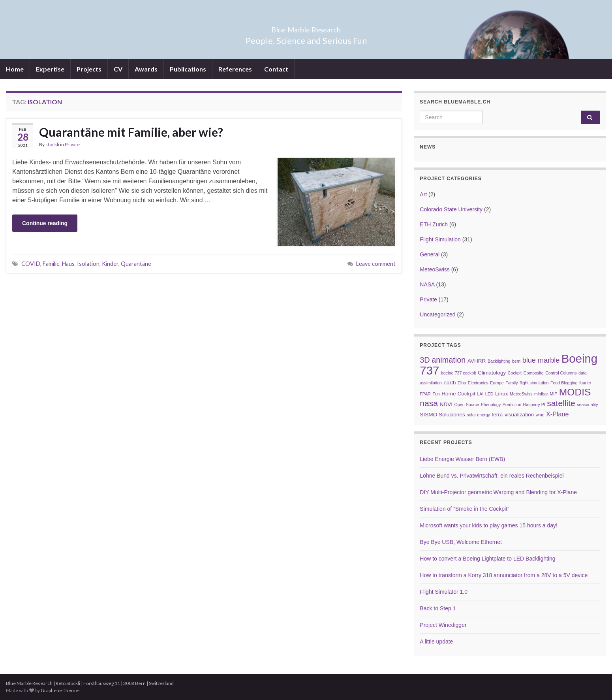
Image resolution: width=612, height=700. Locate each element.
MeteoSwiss (435, 269)
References (235, 69)
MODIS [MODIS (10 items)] (575, 392)
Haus (68, 264)
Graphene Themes (61, 690)
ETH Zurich (434, 224)
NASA (427, 284)
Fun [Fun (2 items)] (436, 394)
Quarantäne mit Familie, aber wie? (131, 132)
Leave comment (376, 264)
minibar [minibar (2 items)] (541, 394)
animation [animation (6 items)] (449, 360)
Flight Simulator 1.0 (444, 592)
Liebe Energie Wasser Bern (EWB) (462, 459)
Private (72, 144)
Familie (51, 264)
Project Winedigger (443, 625)
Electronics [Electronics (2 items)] (478, 383)
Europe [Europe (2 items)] (497, 383)
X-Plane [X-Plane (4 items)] (557, 414)
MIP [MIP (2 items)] (553, 394)
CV (118, 69)
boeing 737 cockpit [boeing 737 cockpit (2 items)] (459, 373)
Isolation (88, 264)
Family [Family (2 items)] (512, 383)
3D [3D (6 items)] (425, 360)
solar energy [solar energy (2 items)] (478, 415)
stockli (52, 144)
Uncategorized (437, 314)
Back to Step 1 (438, 608)
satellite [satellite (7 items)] (561, 403)
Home (15, 69)
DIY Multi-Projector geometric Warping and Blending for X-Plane (498, 492)
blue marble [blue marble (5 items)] (541, 360)
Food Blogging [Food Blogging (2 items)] (564, 383)
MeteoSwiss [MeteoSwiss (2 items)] (521, 394)
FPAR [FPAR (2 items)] (425, 394)
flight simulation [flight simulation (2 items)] (534, 383)
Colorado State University (451, 209)
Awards (146, 69)
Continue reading (45, 223)
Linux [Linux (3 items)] (502, 394)
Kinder (110, 264)
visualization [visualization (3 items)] (519, 415)
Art (423, 194)
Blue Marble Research (306, 27)
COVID (31, 264)
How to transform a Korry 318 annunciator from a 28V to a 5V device (504, 575)
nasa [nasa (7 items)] (429, 403)
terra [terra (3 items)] (497, 415)
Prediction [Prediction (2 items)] (512, 405)
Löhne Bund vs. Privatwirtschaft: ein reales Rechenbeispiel (492, 476)
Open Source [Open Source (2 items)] (467, 405)
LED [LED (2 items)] (489, 394)
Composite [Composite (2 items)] (534, 373)
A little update (436, 642)
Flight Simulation (440, 239)
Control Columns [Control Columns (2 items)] (561, 373)
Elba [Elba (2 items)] (462, 383)
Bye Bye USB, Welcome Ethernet (461, 542)
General (430, 254)
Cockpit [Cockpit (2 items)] (515, 373)
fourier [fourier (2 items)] (585, 383)
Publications (188, 69)
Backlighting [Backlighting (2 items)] (499, 361)
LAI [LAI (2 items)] (480, 394)
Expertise (50, 69)
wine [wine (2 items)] (540, 415)
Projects (89, 69)
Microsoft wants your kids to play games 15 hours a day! (489, 525)
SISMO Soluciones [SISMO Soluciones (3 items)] (442, 415)
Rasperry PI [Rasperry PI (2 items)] (534, 405)
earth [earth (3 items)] (450, 383)
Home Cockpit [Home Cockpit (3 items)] (458, 394)
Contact (276, 69)
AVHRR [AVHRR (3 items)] (477, 361)
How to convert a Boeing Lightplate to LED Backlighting (487, 559)
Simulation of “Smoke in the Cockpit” (464, 509)
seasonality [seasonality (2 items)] (587, 405)
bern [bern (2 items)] (516, 361)
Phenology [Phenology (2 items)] (491, 405)
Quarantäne (136, 264)
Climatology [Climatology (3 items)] (492, 373)
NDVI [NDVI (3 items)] (446, 404)
